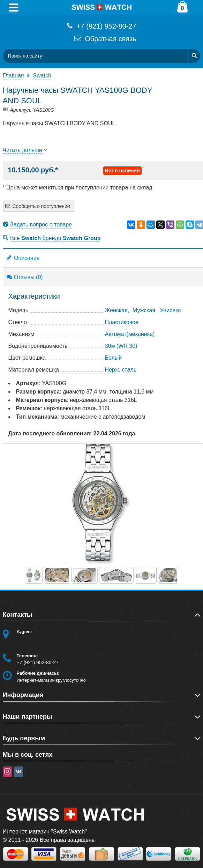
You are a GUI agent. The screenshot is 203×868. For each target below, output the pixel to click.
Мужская (144, 310)
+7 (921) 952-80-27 (101, 26)
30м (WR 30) (121, 346)
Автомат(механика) (130, 334)
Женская (116, 310)
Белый (114, 358)
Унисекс (170, 310)
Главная (13, 76)
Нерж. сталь (121, 370)
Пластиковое (122, 322)
